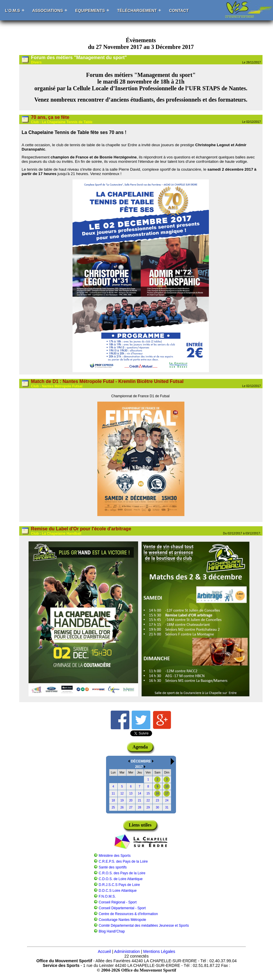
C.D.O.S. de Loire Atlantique (121, 879)
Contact (179, 10)
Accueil (104, 951)
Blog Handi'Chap (112, 931)
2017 (139, 767)
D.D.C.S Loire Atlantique (118, 891)
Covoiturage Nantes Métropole (123, 920)
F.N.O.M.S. (107, 896)
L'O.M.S (13, 10)
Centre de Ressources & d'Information (128, 914)
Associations (48, 10)
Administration (127, 951)
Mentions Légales (159, 951)
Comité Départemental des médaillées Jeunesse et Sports (144, 926)
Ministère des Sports (115, 856)
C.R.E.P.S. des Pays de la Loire (123, 861)
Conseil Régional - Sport (118, 902)
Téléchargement (137, 10)
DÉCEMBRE (141, 761)
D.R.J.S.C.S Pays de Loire (119, 885)
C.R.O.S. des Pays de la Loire (122, 873)
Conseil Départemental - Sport (122, 908)
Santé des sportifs (113, 867)
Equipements (90, 10)
